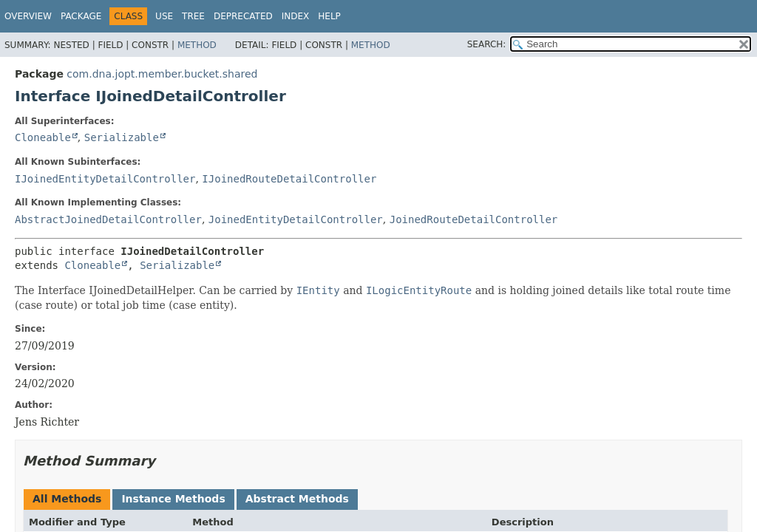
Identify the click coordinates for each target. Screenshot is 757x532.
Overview (28, 16)
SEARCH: (487, 44)
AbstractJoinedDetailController (108, 219)
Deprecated (243, 16)
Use (164, 16)
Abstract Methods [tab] (297, 499)
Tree (193, 16)
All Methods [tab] (67, 499)
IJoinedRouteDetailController (289, 179)
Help (329, 16)
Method (197, 45)
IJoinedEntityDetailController (105, 179)
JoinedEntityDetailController (296, 219)
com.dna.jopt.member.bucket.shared (162, 74)
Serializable (122, 137)
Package (81, 16)
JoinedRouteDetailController (474, 219)
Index (296, 16)
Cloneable (43, 137)
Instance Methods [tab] (173, 499)
